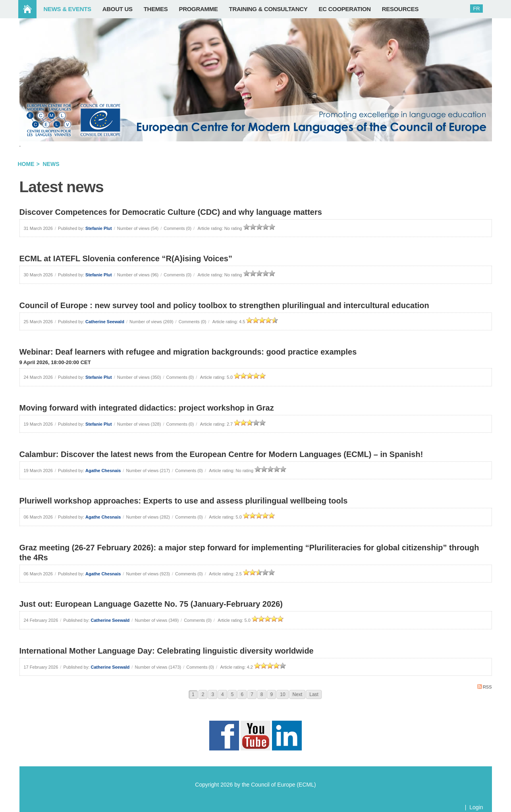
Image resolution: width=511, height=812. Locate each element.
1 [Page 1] (193, 694)
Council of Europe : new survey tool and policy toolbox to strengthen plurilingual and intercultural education (224, 305)
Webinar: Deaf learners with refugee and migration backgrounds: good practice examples (188, 352)
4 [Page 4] (223, 694)
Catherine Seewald (105, 322)
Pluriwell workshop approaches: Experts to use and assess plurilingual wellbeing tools (184, 501)
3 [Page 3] (213, 694)
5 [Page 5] (232, 694)
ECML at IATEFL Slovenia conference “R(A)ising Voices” (126, 258)
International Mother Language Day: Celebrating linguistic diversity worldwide (167, 651)
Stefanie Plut (99, 228)
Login (476, 807)
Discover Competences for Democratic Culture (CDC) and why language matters (171, 212)
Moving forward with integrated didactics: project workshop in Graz (147, 408)
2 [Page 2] (203, 694)
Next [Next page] (298, 694)
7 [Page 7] (252, 694)
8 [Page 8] (262, 694)
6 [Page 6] (242, 694)
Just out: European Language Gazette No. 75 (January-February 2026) (151, 604)
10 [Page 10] (282, 694)
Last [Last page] (314, 694)
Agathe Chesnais (103, 471)
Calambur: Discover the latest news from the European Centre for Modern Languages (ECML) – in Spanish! (221, 454)
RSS (485, 687)
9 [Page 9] (272, 694)
